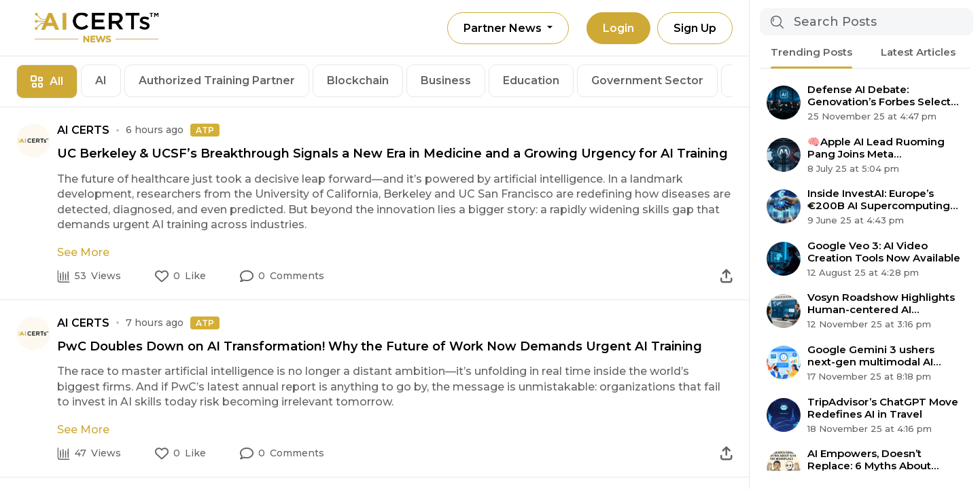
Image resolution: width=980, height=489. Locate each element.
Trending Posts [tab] (811, 52)
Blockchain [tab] (358, 80)
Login (618, 28)
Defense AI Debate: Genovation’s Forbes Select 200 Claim (879, 96)
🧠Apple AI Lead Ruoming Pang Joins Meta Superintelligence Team (876, 148)
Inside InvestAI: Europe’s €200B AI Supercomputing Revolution (879, 200)
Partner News (504, 28)
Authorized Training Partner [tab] (217, 80)
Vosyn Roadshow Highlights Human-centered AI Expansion (881, 304)
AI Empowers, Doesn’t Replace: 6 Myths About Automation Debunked (869, 460)
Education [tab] (531, 80)
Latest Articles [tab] (918, 52)
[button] (282, 276)
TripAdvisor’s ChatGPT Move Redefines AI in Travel (883, 408)
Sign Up (695, 28)
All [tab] (47, 81)
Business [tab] (446, 80)
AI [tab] (101, 80)
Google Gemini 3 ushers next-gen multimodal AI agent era (871, 356)
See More (83, 252)
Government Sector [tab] (647, 80)
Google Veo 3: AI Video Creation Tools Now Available (884, 252)
